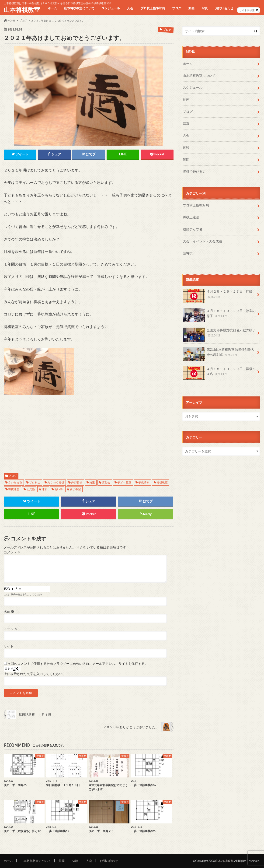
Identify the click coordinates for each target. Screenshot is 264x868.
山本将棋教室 (22, 10)
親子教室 (75, 489)
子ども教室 (124, 482)
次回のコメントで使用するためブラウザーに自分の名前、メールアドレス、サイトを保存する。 (78, 664)
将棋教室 (162, 482)
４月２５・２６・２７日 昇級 (218, 296)
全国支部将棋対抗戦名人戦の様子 (219, 334)
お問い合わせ (224, 8)
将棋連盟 (14, 489)
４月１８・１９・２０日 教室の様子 (219, 315)
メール (11, 629)
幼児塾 (31, 489)
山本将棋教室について (79, 8)
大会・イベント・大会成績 (202, 241)
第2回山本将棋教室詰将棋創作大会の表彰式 (219, 354)
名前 (9, 612)
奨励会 (106, 482)
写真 (205, 8)
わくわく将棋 (56, 482)
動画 (191, 8)
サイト (9, 646)
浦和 (45, 489)
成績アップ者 (193, 229)
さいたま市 (15, 482)
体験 (186, 147)
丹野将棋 (77, 482)
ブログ (177, 8)
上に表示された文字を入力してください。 (35, 674)
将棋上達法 (191, 217)
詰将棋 (188, 253)
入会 (130, 8)
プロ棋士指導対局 (153, 8)
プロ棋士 (35, 482)
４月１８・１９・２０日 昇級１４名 (219, 373)
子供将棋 (144, 482)
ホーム (52, 8)
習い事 (59, 489)
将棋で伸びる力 (194, 171)
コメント (12, 552)
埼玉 (92, 482)
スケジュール (111, 8)
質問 (186, 159)
